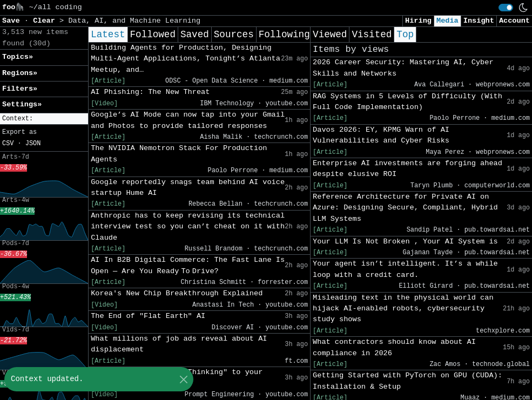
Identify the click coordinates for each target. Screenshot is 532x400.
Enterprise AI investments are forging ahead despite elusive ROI (408, 169)
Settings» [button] (22, 104)
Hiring (418, 21)
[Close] (183, 379)
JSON (33, 144)
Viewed (330, 35)
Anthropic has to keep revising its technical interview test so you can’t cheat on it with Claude (188, 227)
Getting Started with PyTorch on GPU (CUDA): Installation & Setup (408, 381)
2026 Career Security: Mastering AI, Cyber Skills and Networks (403, 68)
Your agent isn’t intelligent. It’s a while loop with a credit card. (405, 269)
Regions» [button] (20, 73)
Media (447, 21)
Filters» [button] (20, 89)
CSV (8, 144)
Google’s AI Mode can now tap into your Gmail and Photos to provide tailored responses (188, 120)
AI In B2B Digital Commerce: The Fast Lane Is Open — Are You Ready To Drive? (188, 265)
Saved (195, 35)
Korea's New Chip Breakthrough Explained (177, 293)
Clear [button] (46, 21)
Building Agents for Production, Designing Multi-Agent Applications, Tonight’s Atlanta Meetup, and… (186, 59)
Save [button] (13, 21)
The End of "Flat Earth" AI (148, 316)
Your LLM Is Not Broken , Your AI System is (405, 242)
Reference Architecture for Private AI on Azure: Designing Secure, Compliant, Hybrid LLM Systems (405, 208)
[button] (44, 119)
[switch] (506, 8)
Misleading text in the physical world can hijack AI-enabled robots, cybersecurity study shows (403, 309)
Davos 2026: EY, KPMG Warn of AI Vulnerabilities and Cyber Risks (381, 135)
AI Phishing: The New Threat (150, 92)
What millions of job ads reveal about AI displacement (179, 344)
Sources (234, 35)
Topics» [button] (18, 57)
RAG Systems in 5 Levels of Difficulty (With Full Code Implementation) (408, 102)
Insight (479, 21)
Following (284, 35)
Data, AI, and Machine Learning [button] (134, 21)
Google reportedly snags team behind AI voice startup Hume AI (188, 188)
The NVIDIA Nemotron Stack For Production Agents (179, 154)
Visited (372, 35)
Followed (153, 35)
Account (514, 21)
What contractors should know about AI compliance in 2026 (394, 347)
